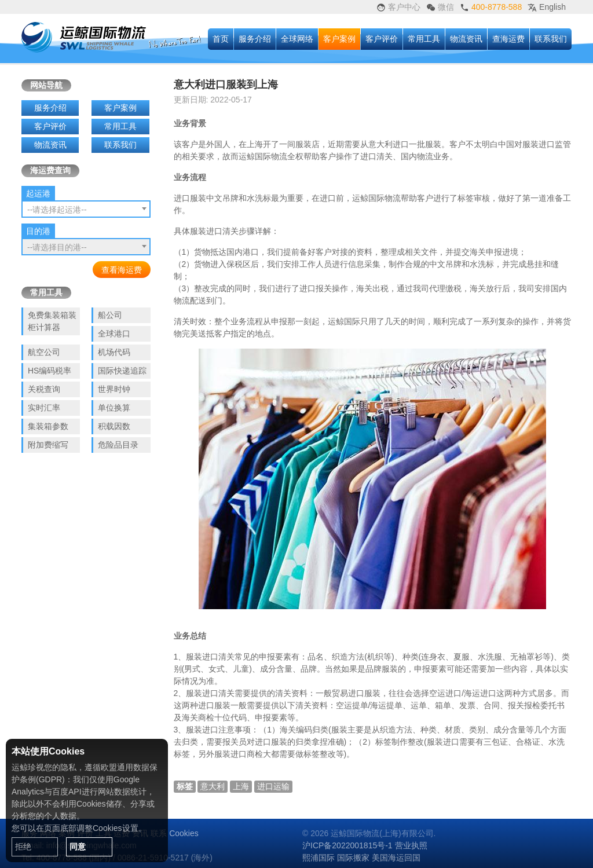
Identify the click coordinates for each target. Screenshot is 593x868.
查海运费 (508, 39)
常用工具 (424, 39)
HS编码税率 (50, 371)
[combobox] (86, 209)
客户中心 (398, 7)
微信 (440, 7)
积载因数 (114, 426)
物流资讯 (466, 39)
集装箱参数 (48, 426)
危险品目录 (118, 445)
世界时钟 (114, 389)
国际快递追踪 (122, 371)
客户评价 (382, 39)
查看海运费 (122, 270)
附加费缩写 (48, 445)
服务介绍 (255, 39)
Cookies (184, 833)
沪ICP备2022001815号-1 (347, 845)
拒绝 (23, 847)
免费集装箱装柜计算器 (52, 321)
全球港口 (114, 334)
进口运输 (273, 786)
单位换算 (114, 408)
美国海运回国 (396, 858)
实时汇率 (44, 408)
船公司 (110, 315)
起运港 (38, 193)
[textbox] (86, 210)
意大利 (213, 786)
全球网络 (297, 39)
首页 (221, 39)
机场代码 (114, 352)
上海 (241, 786)
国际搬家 (353, 858)
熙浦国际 (319, 858)
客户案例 (339, 39)
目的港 (38, 231)
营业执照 (411, 845)
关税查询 (44, 389)
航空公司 (44, 352)
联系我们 (551, 39)
